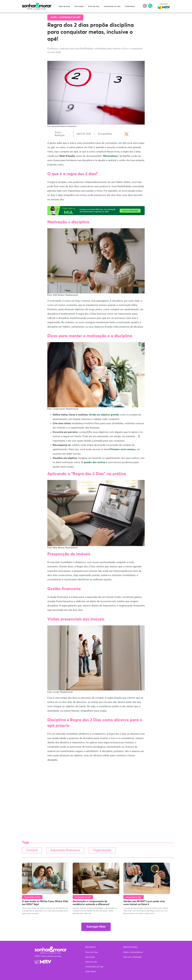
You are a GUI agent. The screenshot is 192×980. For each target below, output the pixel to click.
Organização (102, 850)
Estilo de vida (94, 6)
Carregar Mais (96, 927)
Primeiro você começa (123, 449)
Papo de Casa (64, 6)
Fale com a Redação (132, 957)
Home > (55, 17)
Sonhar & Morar (37, 4)
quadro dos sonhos (94, 462)
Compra (32, 850)
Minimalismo (111, 156)
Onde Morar (130, 6)
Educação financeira (65, 850)
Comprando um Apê (112, 6)
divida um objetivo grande (104, 415)
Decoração (79, 6)
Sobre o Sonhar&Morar (133, 952)
